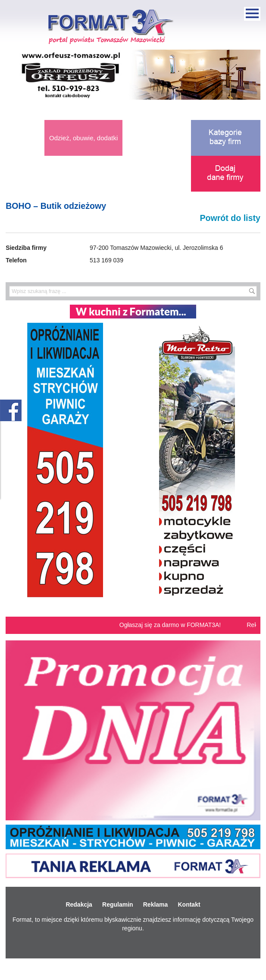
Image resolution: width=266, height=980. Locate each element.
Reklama (156, 904)
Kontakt (189, 904)
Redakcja (79, 904)
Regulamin (118, 904)
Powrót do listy (230, 218)
